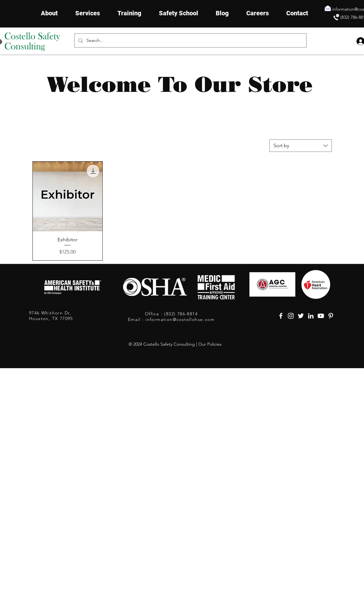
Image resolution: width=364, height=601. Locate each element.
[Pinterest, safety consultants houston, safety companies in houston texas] (331, 316)
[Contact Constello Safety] (336, 17)
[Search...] (190, 40)
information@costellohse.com (180, 319)
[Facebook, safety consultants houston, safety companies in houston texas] (281, 316)
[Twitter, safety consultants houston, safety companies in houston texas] (301, 316)
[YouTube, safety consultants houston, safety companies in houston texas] (321, 316)
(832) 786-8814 (180, 314)
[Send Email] (328, 8)
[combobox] (301, 146)
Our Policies (210, 344)
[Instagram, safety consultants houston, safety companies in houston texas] (291, 316)
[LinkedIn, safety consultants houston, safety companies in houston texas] (311, 316)
